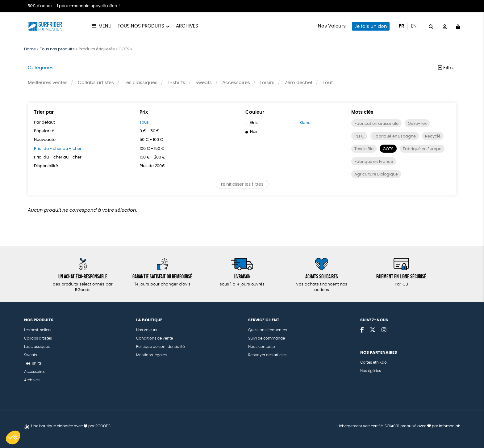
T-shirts (176, 83)
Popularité (45, 131)
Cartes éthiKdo (373, 362)
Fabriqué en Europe (375, 162)
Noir (252, 132)
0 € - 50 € (151, 131)
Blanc (303, 123)
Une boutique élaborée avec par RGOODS (71, 426)
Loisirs (268, 83)
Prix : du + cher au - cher (60, 158)
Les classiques (141, 83)
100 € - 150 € (153, 149)
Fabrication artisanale (377, 124)
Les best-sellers (38, 330)
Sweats (204, 83)
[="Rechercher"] (431, 26)
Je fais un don (371, 26)
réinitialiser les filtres (242, 197)
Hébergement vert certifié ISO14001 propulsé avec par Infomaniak (399, 426)
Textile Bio (392, 149)
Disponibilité (47, 167)
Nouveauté (46, 140)
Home (30, 49)
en (414, 26)
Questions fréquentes (267, 330)
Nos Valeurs (332, 26)
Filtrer (447, 68)
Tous (145, 123)
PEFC (359, 137)
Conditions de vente (154, 338)
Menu (105, 26)
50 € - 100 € (153, 140)
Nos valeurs (147, 330)
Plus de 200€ (153, 167)
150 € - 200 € (154, 158)
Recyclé (363, 149)
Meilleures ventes (48, 83)
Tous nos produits (141, 26)
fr (402, 26)
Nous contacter (262, 347)
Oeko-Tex (420, 124)
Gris (252, 123)
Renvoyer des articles (267, 355)
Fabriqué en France (375, 175)
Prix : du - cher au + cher (60, 149)
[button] (13, 437)
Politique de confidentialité (160, 347)
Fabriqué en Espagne (396, 137)
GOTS (417, 149)
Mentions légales (151, 355)
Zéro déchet (299, 83)
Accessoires (236, 83)
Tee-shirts (33, 363)
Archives (187, 26)
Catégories (41, 68)
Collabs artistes (96, 83)
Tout (328, 83)
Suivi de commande (267, 338)
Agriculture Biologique (378, 188)
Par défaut (45, 123)
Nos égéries (371, 371)
